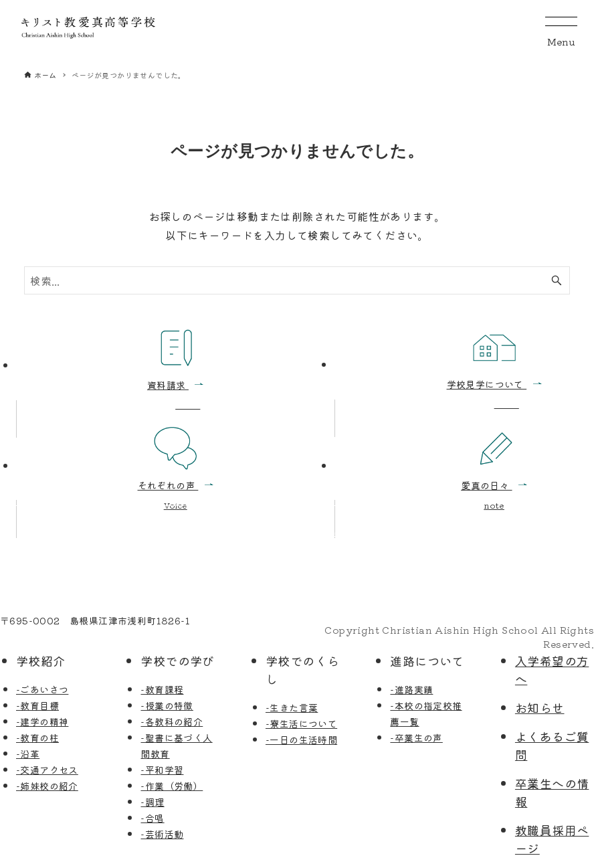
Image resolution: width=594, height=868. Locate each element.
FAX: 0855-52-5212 (158, 634)
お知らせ (540, 707)
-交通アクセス (47, 770)
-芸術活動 (162, 834)
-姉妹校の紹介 (47, 786)
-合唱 (152, 818)
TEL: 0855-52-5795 (49, 634)
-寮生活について (301, 723)
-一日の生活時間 (301, 740)
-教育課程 (162, 689)
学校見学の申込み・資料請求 (95, 535)
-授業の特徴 (167, 705)
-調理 (152, 802)
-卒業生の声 (416, 737)
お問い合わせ (354, 535)
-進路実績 (411, 689)
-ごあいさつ (42, 689)
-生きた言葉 (292, 707)
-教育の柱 (37, 737)
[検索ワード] (297, 280)
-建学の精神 (42, 721)
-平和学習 (162, 770)
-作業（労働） (172, 786)
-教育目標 (37, 705)
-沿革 (28, 754)
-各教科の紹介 (172, 721)
